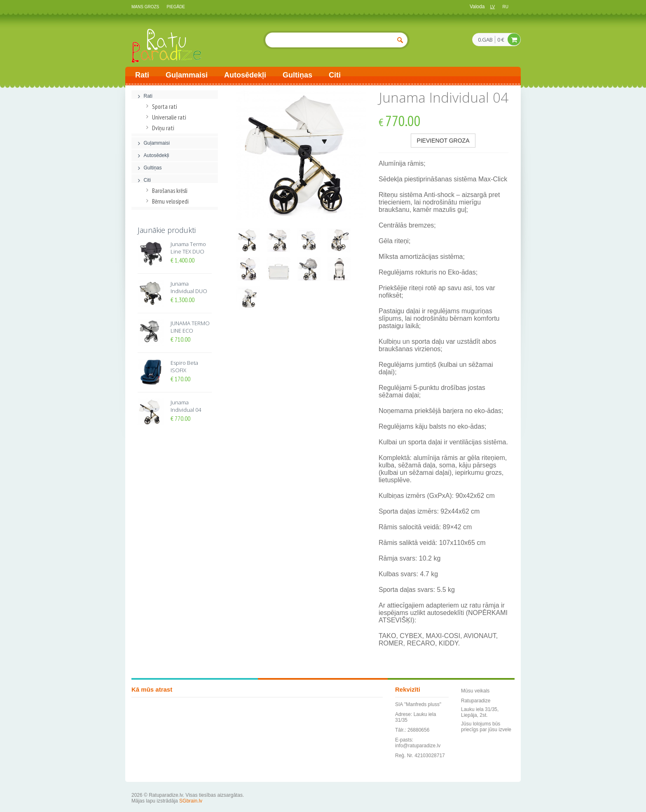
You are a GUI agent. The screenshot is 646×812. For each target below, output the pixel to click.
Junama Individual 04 (186, 406)
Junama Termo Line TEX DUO (188, 248)
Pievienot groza (443, 141)
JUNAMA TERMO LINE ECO (190, 327)
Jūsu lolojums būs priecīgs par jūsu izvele (486, 727)
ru (506, 7)
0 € (501, 40)
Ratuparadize (476, 701)
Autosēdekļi (245, 75)
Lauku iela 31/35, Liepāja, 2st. (480, 712)
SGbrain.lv (191, 801)
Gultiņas (297, 75)
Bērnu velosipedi (166, 201)
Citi (335, 75)
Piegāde (176, 7)
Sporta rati (160, 107)
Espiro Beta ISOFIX (184, 366)
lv (493, 7)
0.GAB (485, 40)
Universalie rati (165, 117)
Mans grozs (145, 7)
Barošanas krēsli (166, 191)
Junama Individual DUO (189, 287)
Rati (142, 75)
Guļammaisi (187, 75)
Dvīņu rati (159, 128)
